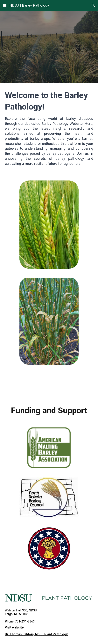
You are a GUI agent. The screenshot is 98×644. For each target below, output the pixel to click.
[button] (5, 5)
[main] (49, 130)
